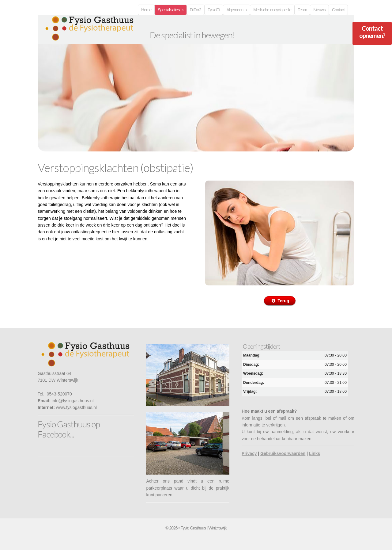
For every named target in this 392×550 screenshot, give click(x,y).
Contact (338, 10)
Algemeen (235, 10)
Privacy (249, 453)
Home (146, 10)
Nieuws (319, 10)
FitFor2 (196, 10)
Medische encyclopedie (272, 10)
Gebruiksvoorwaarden (283, 453)
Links (315, 453)
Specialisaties (169, 10)
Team (302, 10)
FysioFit (214, 10)
